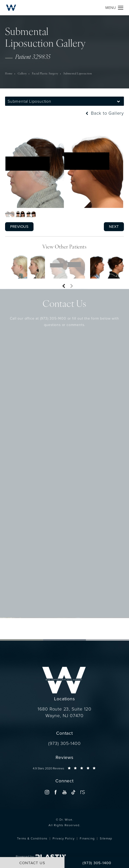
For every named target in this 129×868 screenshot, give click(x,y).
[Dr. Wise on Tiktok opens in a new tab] (73, 792)
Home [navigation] (9, 74)
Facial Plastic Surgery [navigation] (45, 74)
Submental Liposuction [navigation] (78, 74)
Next (114, 227)
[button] (121, 8)
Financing (87, 838)
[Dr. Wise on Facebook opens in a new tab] (56, 792)
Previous (19, 227)
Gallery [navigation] (22, 74)
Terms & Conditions (32, 838)
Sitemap (106, 838)
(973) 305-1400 (53, 309)
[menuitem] (47, 792)
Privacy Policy (64, 838)
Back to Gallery (104, 113)
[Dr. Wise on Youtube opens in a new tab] (64, 792)
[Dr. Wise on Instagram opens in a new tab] (47, 792)
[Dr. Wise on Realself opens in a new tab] (82, 792)
